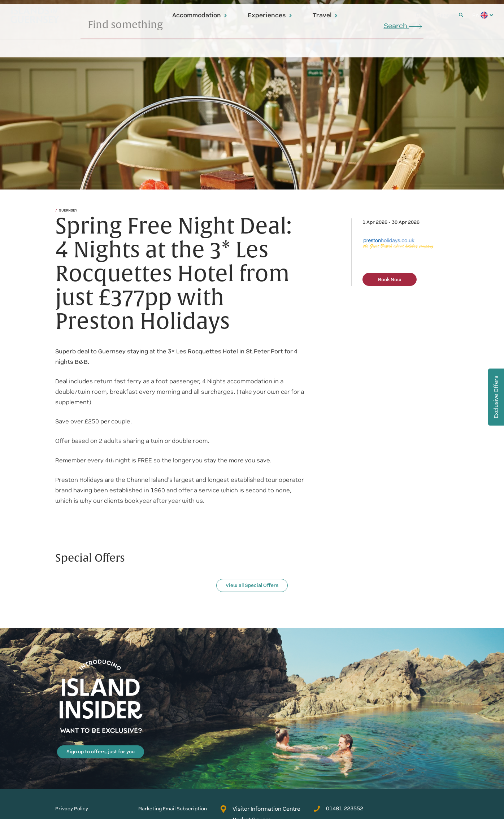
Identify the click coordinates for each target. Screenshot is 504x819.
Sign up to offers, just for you (101, 752)
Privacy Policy (72, 809)
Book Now (390, 280)
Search (450, 15)
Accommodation (200, 15)
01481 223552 (338, 809)
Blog (422, 15)
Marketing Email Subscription (173, 809)
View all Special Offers (252, 585)
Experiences (270, 15)
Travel (325, 15)
